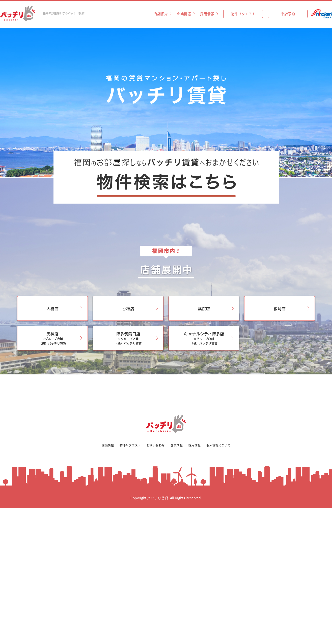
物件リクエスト (243, 14)
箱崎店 (280, 308)
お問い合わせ (156, 445)
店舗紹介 (161, 14)
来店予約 (288, 14)
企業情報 (184, 14)
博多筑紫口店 (128, 338)
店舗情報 (108, 445)
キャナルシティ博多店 (204, 338)
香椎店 (128, 308)
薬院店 (204, 308)
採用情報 (207, 14)
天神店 (52, 338)
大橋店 (52, 308)
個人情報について (218, 445)
